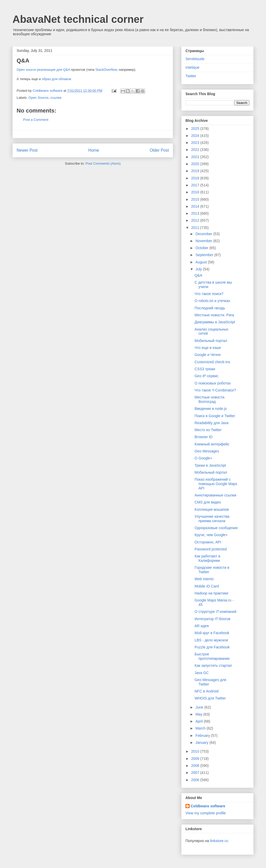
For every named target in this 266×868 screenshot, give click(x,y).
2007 (196, 773)
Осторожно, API (208, 542)
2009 (196, 759)
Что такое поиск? (209, 294)
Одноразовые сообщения (216, 528)
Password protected (211, 549)
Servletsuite (195, 59)
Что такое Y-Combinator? (215, 390)
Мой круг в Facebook (212, 633)
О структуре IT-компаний (215, 612)
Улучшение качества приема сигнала (212, 519)
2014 (196, 206)
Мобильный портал (211, 341)
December (204, 234)
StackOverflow (106, 70)
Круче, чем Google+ (211, 535)
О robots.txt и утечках (212, 301)
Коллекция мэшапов (212, 509)
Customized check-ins (212, 362)
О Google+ (203, 458)
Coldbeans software (208, 806)
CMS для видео (208, 502)
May (199, 714)
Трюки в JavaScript (210, 465)
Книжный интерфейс (212, 444)
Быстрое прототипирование (212, 656)
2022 (196, 150)
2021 (196, 157)
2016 (196, 192)
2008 (196, 766)
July (199, 269)
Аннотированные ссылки (215, 495)
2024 (196, 136)
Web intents (204, 579)
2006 (196, 780)
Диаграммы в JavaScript (215, 322)
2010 (196, 751)
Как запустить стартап (213, 666)
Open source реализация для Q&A (43, 70)
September (205, 255)
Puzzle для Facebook (212, 647)
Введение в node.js (211, 409)
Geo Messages (207, 451)
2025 (196, 129)
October (202, 248)
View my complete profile (206, 813)
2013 (196, 213)
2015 (196, 199)
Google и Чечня (208, 355)
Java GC (202, 673)
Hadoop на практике (211, 593)
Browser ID (204, 437)
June (200, 707)
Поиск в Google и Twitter (215, 416)
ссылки (56, 98)
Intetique (192, 67)
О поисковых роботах (213, 383)
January (202, 743)
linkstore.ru (219, 841)
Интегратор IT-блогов (212, 619)
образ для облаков (56, 79)
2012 (196, 220)
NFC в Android (207, 691)
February (203, 736)
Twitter (191, 76)
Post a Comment (36, 120)
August (201, 262)
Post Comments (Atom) (103, 163)
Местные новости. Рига (214, 315)
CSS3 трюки (205, 369)
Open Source (39, 98)
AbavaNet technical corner (78, 19)
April (199, 721)
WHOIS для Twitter (210, 698)
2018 (196, 178)
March (201, 728)
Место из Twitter (208, 430)
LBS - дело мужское (211, 640)
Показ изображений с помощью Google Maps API (216, 484)
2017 (196, 185)
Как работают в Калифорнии (207, 558)
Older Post (159, 150)
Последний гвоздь (210, 308)
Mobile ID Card (207, 586)
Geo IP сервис (207, 376)
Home (94, 150)
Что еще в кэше (208, 348)
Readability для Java (212, 423)
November (204, 241)
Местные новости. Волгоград (210, 399)
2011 (196, 228)
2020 (196, 164)
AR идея (202, 626)
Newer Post (27, 150)
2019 (196, 171)
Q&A (198, 275)
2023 (196, 143)
